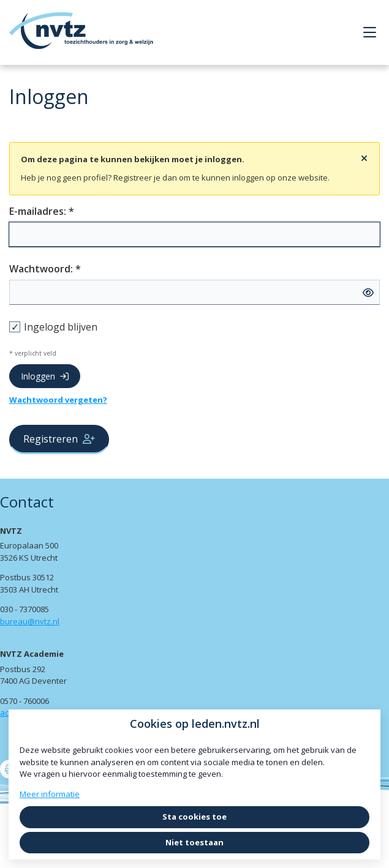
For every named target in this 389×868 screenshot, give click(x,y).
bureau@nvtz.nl (30, 621)
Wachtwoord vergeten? (58, 400)
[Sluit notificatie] (364, 159)
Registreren (59, 439)
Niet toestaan (194, 842)
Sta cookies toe (194, 817)
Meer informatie (50, 794)
